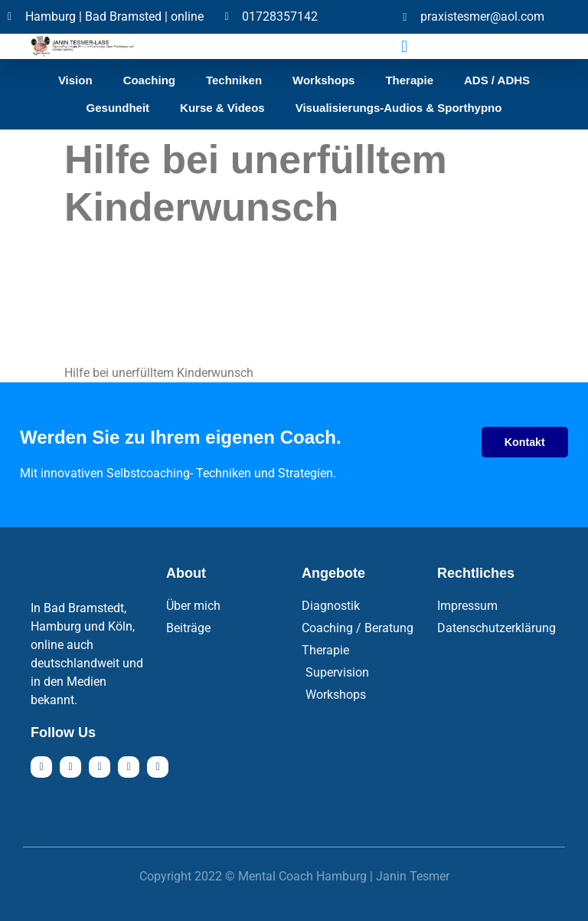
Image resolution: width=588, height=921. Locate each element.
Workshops (323, 80)
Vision (75, 80)
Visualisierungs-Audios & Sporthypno (399, 108)
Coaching (149, 80)
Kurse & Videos (222, 108)
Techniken (234, 80)
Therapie (409, 80)
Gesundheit (118, 108)
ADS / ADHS (497, 80)
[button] (405, 46)
